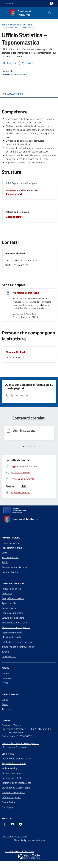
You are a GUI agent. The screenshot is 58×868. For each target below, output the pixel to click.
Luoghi (5, 699)
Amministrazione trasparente (16, 783)
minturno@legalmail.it (18, 747)
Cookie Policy (8, 802)
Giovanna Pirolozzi (15, 352)
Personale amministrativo (15, 567)
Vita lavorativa (9, 656)
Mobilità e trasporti (11, 637)
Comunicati (7, 678)
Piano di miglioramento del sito (29, 840)
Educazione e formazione (14, 623)
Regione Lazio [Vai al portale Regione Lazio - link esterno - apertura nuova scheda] (10, 3)
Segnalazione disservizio (14, 763)
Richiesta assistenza (12, 773)
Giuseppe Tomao (14, 217)
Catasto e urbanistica (12, 613)
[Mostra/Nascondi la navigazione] (4, 13)
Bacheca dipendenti (12, 778)
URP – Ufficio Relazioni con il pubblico (21, 743)
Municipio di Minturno (26, 293)
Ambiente (7, 593)
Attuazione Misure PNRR (14, 837)
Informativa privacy (11, 797)
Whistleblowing (10, 768)
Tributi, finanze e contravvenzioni (18, 647)
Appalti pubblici (9, 603)
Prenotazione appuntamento (16, 759)
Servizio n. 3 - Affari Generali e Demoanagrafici (21, 192)
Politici (5, 562)
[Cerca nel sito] (50, 13)
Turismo (6, 652)
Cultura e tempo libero (13, 618)
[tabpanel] (29, 435)
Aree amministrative (12, 548)
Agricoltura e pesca (11, 589)
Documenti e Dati (10, 572)
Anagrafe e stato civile (13, 598)
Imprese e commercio (12, 632)
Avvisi (5, 683)
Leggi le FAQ (8, 754)
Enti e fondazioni (10, 557)
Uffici (4, 553)
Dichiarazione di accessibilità (16, 788)
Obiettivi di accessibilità (13, 792)
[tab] (24, 446)
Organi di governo (11, 543)
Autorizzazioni (9, 608)
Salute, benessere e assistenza (17, 642)
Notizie (5, 673)
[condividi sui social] (9, 63)
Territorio (6, 709)
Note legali (7, 807)
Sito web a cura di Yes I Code (19, 851)
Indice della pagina (29, 94)
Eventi (5, 704)
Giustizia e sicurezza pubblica (16, 627)
